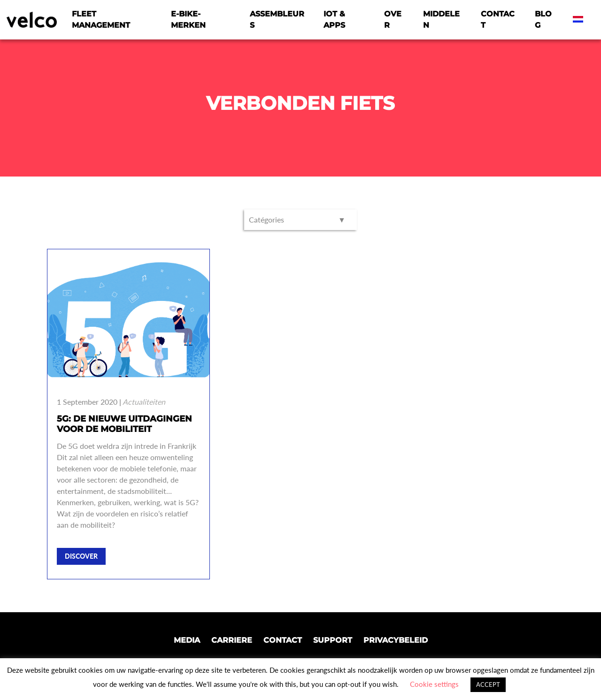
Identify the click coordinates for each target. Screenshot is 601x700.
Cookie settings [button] (434, 684)
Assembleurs (277, 19)
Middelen (441, 19)
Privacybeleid (396, 640)
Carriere (232, 640)
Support (333, 640)
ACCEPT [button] (488, 685)
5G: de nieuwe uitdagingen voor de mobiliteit (124, 424)
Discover (81, 556)
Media (187, 640)
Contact (498, 19)
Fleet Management (101, 19)
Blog (543, 19)
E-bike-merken (188, 19)
